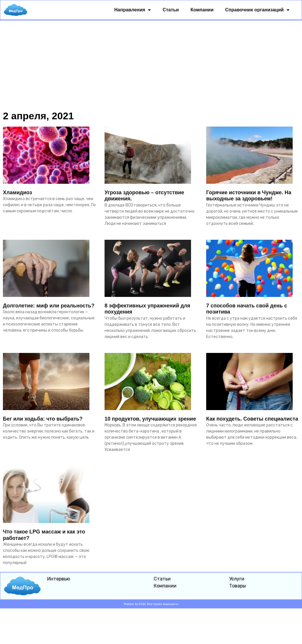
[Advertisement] (151, 65)
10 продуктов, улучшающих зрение (150, 419)
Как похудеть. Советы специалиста (252, 419)
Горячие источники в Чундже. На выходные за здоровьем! (249, 196)
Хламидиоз (17, 193)
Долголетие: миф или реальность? (49, 306)
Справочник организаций (258, 10)
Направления (133, 10)
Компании (202, 10)
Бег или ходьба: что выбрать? (43, 419)
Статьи (171, 10)
